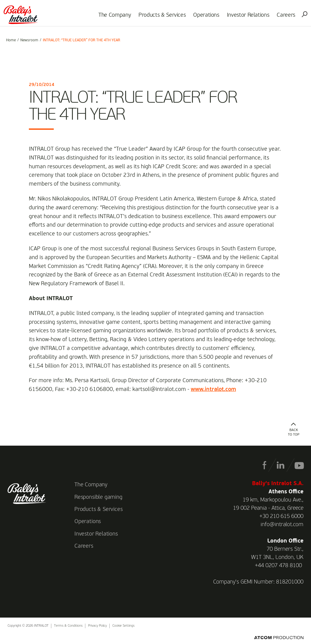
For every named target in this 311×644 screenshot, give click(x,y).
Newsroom (29, 40)
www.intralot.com (213, 389)
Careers (284, 17)
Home (11, 40)
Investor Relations (246, 17)
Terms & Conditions (68, 626)
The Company (112, 17)
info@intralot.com (282, 525)
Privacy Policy (97, 626)
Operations (204, 17)
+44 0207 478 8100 (278, 566)
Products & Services (160, 17)
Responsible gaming (98, 497)
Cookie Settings (123, 626)
